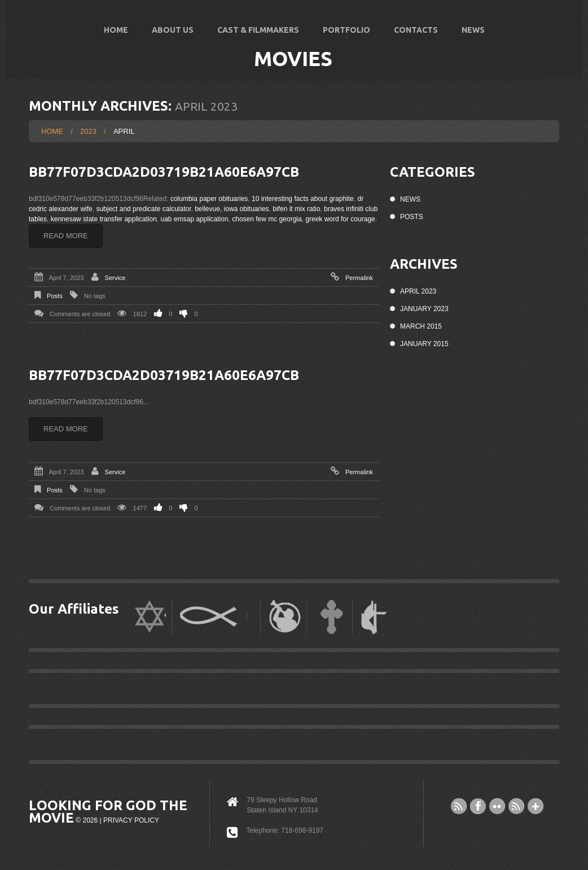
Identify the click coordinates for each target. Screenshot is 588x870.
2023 (88, 131)
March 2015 (421, 326)
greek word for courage (340, 219)
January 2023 (424, 309)
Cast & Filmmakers (258, 30)
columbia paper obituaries (209, 199)
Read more (66, 236)
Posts (55, 296)
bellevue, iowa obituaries (232, 209)
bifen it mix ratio (296, 209)
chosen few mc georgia (267, 219)
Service (115, 278)
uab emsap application (194, 219)
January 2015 (424, 344)
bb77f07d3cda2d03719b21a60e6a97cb (164, 172)
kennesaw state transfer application (104, 219)
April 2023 (418, 291)
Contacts (416, 30)
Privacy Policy (131, 820)
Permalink (359, 278)
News (473, 30)
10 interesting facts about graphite (303, 199)
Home (116, 30)
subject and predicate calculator (143, 209)
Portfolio (341, 35)
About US (167, 35)
